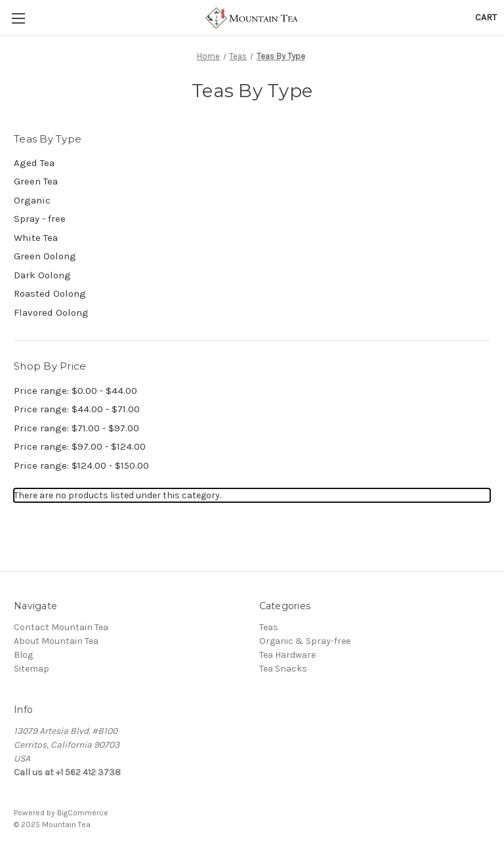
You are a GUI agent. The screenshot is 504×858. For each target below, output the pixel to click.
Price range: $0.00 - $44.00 (75, 391)
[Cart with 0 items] (486, 17)
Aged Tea (34, 163)
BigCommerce (83, 813)
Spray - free (40, 219)
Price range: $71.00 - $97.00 (76, 428)
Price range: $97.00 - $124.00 (80, 446)
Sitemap (31, 669)
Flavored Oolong (51, 312)
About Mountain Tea (56, 641)
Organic (32, 200)
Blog (23, 655)
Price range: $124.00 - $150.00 (81, 465)
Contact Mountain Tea (61, 627)
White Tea (36, 238)
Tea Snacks (283, 669)
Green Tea (36, 181)
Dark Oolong (42, 275)
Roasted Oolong (50, 293)
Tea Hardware (287, 655)
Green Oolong (45, 256)
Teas (269, 627)
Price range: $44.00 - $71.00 (77, 409)
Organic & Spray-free (305, 641)
